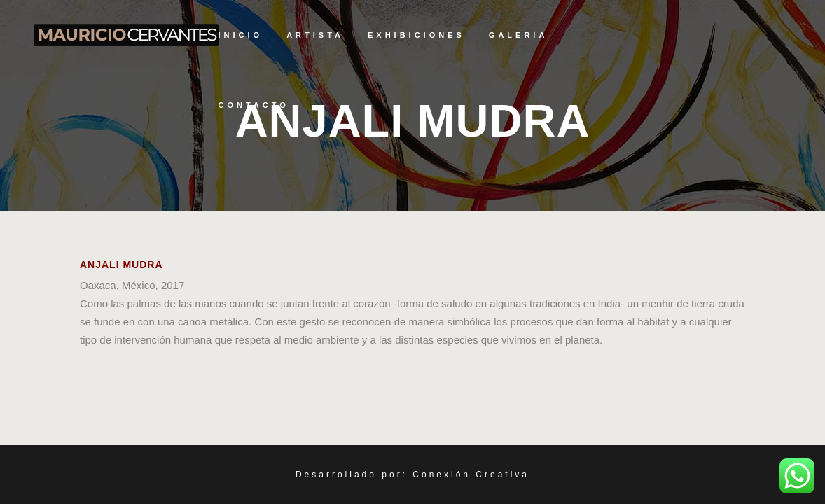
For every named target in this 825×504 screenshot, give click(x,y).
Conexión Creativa (471, 475)
